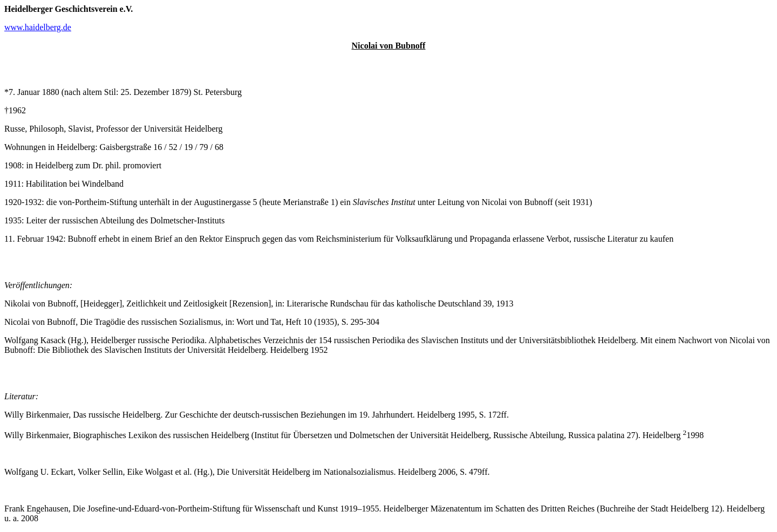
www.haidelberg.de (38, 27)
